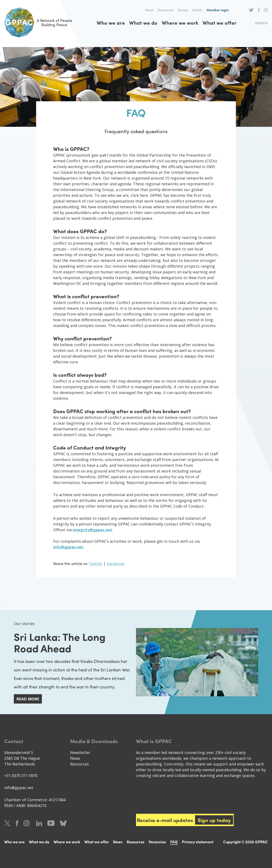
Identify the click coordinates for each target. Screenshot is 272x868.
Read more (28, 699)
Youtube (51, 823)
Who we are (111, 23)
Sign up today (214, 820)
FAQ (174, 842)
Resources (166, 10)
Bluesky (63, 823)
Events (197, 10)
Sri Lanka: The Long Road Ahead (60, 642)
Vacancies (157, 842)
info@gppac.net (19, 788)
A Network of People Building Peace (38, 22)
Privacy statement (198, 842)
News (149, 10)
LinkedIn (39, 823)
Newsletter (80, 752)
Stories (183, 10)
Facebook (259, 10)
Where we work (180, 23)
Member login (218, 10)
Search (261, 23)
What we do (143, 23)
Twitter (251, 10)
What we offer (220, 23)
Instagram (266, 10)
